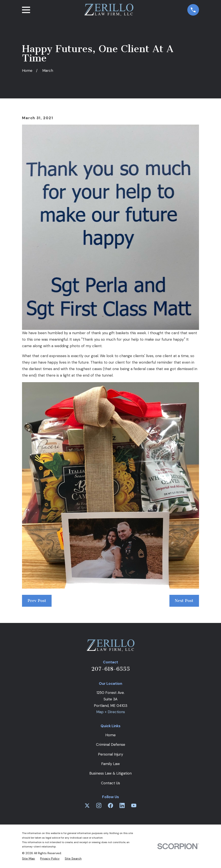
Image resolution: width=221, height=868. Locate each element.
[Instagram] (99, 805)
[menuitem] (28, 859)
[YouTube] (134, 805)
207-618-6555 (111, 669)
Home (110, 735)
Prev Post (37, 601)
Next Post (184, 601)
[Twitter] (87, 805)
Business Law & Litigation (110, 773)
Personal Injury (110, 754)
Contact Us (110, 783)
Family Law (110, 764)
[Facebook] (110, 805)
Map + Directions (111, 712)
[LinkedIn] (122, 805)
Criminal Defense (111, 744)
